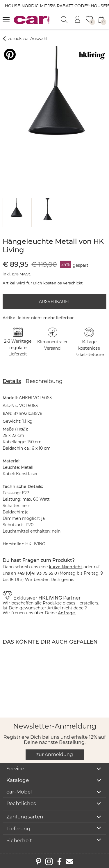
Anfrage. (67, 613)
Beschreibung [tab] (44, 381)
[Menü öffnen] (6, 19)
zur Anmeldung (55, 754)
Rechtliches (21, 803)
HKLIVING (50, 598)
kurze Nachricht (66, 567)
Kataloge (18, 780)
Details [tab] (12, 381)
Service (15, 769)
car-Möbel (19, 792)
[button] (16, 213)
